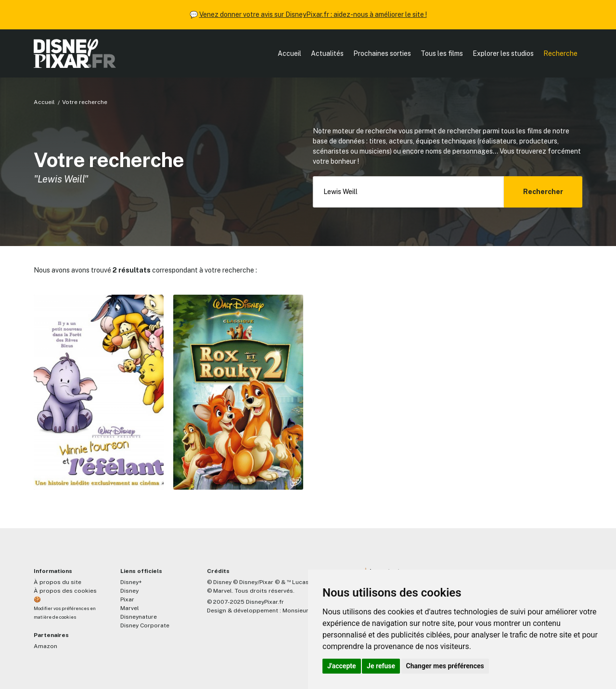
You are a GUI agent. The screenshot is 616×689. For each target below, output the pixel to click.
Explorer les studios (503, 53)
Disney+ (131, 582)
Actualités (327, 53)
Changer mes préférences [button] (445, 666)
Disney (129, 591)
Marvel (130, 608)
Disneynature (139, 617)
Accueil (289, 53)
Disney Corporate (145, 625)
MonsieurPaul (302, 611)
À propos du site (58, 582)
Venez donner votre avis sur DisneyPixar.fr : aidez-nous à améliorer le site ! (313, 14)
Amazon (45, 646)
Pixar (127, 599)
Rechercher (543, 192)
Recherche (560, 53)
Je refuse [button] (381, 666)
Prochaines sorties (382, 53)
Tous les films (442, 53)
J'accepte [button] (342, 666)
